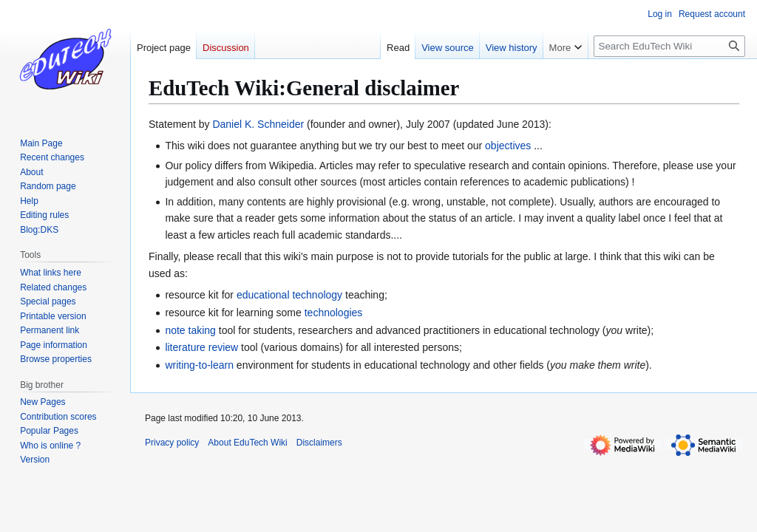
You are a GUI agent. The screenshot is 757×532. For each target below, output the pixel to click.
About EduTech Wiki (247, 443)
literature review (201, 347)
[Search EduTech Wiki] (669, 46)
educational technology (289, 295)
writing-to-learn (199, 365)
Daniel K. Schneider (258, 124)
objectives (508, 146)
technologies (334, 313)
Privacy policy (172, 443)
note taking (190, 330)
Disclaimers (319, 443)
